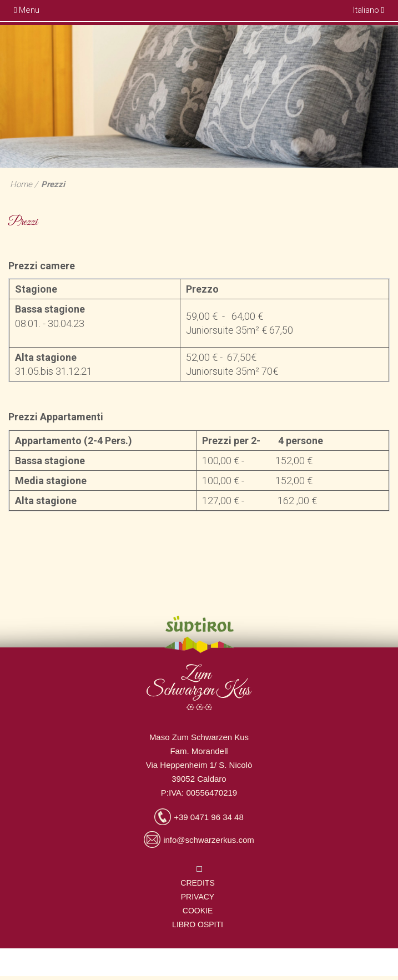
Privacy (198, 897)
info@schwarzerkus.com (209, 840)
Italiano (369, 10)
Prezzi (53, 184)
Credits (197, 883)
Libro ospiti (198, 924)
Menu (27, 10)
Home (21, 184)
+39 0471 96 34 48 (209, 817)
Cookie (198, 911)
